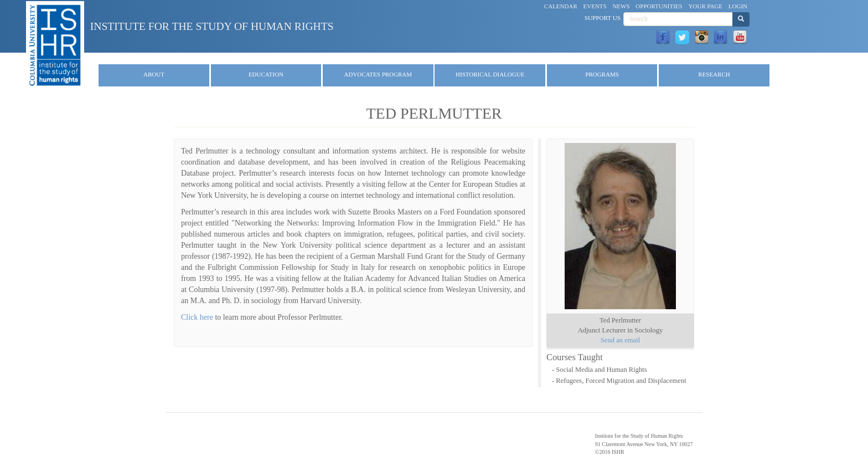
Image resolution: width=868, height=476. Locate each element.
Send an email (620, 340)
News (621, 6)
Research (714, 74)
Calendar (561, 6)
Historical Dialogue (490, 74)
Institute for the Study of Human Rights (212, 26)
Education (266, 74)
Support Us (603, 18)
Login (738, 6)
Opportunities (659, 6)
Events (595, 6)
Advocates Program (378, 74)
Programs (602, 74)
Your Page (705, 6)
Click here (197, 317)
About (154, 74)
